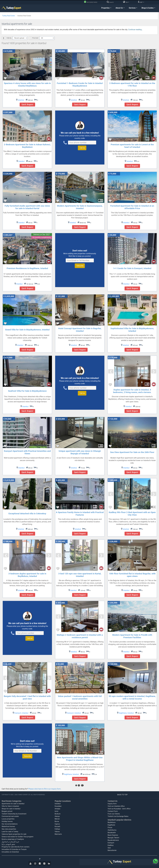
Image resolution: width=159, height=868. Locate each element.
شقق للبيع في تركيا (8, 844)
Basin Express (113, 835)
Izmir (56, 811)
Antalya (57, 809)
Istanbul (58, 804)
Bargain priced (7, 811)
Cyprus (57, 824)
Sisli (109, 848)
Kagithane (111, 825)
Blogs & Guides (148, 8)
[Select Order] (20, 38)
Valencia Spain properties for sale (14, 834)
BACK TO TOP (123, 795)
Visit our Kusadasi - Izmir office (119, 809)
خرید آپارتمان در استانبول (10, 842)
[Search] (111, 2)
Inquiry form (112, 804)
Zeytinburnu (112, 830)
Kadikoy (111, 845)
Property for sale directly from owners (16, 847)
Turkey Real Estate (9, 16)
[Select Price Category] (47, 38)
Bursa (57, 821)
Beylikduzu (112, 822)
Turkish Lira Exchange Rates (118, 816)
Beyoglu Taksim (113, 838)
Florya (110, 827)
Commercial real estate (10, 816)
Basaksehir (112, 833)
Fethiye (57, 829)
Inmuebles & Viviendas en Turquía (14, 849)
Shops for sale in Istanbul (11, 809)
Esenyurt (111, 843)
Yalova (57, 832)
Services (133, 8)
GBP (141, 2)
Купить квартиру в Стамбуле (13, 839)
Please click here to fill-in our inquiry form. (45, 789)
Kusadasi (58, 806)
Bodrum (58, 814)
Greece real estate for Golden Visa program (18, 837)
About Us (120, 8)
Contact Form (113, 811)
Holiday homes (7, 821)
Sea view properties (9, 829)
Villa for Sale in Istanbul (10, 806)
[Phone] (91, 2)
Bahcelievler (112, 850)
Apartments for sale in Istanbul (13, 804)
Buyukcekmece (113, 840)
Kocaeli (57, 826)
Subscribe (80, 266)
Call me (82, 148)
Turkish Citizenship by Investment (14, 814)
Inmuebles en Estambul (10, 852)
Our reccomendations (10, 824)
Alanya (57, 816)
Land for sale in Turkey (10, 832)
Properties (106, 8)
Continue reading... (136, 30)
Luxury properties (8, 819)
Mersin (57, 819)
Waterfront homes (8, 826)
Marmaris (58, 834)
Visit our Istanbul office (116, 806)
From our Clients (114, 814)
